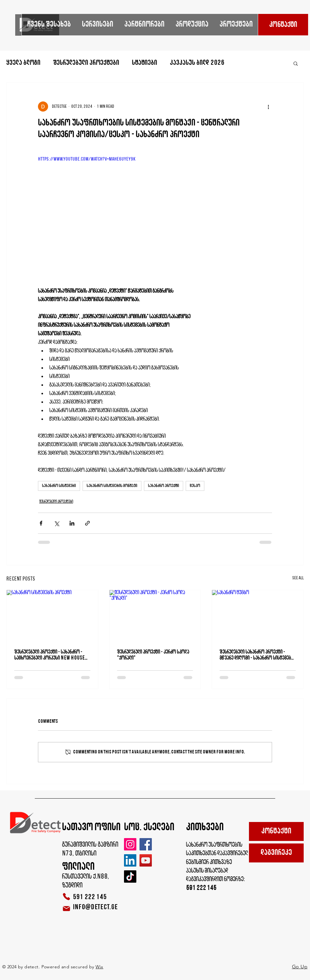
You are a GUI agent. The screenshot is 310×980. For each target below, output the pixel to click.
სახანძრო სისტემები (59, 486)
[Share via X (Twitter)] (56, 523)
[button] (296, 63)
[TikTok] (130, 877)
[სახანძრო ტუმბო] (258, 616)
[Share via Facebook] (41, 523)
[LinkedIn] (130, 860)
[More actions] (268, 107)
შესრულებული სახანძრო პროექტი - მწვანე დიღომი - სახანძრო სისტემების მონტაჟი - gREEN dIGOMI (257, 655)
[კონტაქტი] (283, 25)
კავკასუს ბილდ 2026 (197, 63)
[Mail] (66, 909)
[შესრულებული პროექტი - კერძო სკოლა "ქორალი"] (155, 616)
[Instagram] (130, 844)
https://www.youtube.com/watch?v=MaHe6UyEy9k (87, 159)
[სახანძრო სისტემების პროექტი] (52, 616)
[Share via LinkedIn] (72, 523)
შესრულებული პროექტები (86, 63)
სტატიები (145, 63)
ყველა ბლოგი (23, 63)
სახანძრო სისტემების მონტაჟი (112, 486)
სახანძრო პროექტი (164, 486)
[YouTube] (146, 860)
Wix (99, 967)
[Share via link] (87, 523)
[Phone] (66, 897)
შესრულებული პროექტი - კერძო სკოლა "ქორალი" (153, 655)
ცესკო (195, 486)
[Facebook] (146, 844)
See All (298, 578)
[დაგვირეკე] (276, 853)
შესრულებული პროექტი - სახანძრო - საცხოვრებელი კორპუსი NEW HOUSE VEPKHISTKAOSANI (50, 655)
